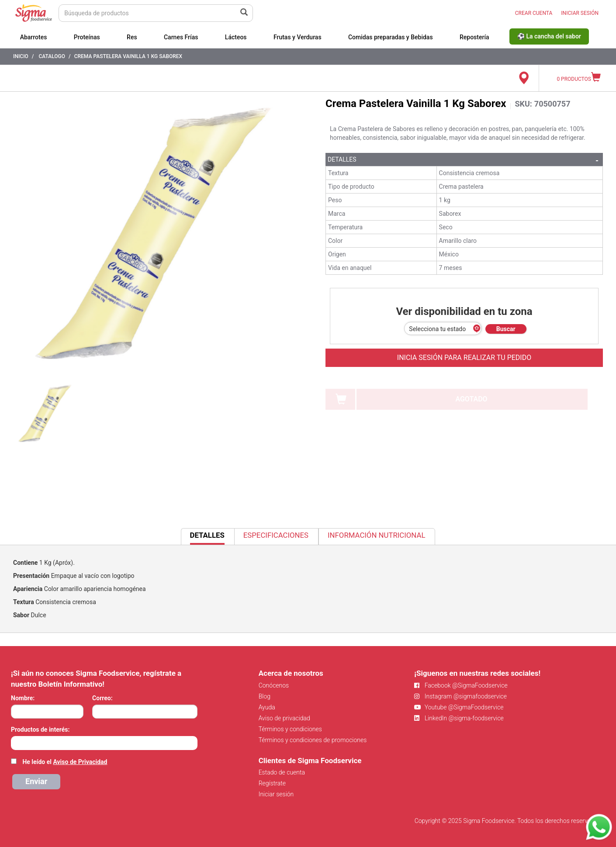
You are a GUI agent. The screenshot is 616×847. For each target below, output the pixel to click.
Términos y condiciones (290, 729)
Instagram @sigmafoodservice (460, 696)
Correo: (102, 698)
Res (132, 37)
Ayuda (267, 707)
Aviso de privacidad (284, 718)
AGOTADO (471, 399)
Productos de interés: (40, 729)
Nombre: (23, 698)
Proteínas (87, 37)
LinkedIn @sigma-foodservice (459, 718)
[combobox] (104, 743)
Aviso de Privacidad (80, 762)
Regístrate (272, 783)
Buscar (506, 329)
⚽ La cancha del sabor (549, 36)
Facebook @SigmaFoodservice (461, 685)
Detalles (342, 159)
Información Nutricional (376, 535)
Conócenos (274, 685)
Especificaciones (276, 535)
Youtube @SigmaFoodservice (459, 707)
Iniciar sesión (276, 794)
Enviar (36, 781)
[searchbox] (16, 742)
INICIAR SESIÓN (580, 13)
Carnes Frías (181, 37)
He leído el (65, 762)
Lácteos (236, 37)
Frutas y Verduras (298, 37)
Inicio (21, 56)
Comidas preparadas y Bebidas (391, 37)
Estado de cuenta (282, 772)
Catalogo (52, 56)
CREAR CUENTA (534, 13)
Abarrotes (34, 37)
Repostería (474, 37)
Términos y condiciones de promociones (313, 740)
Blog (265, 696)
